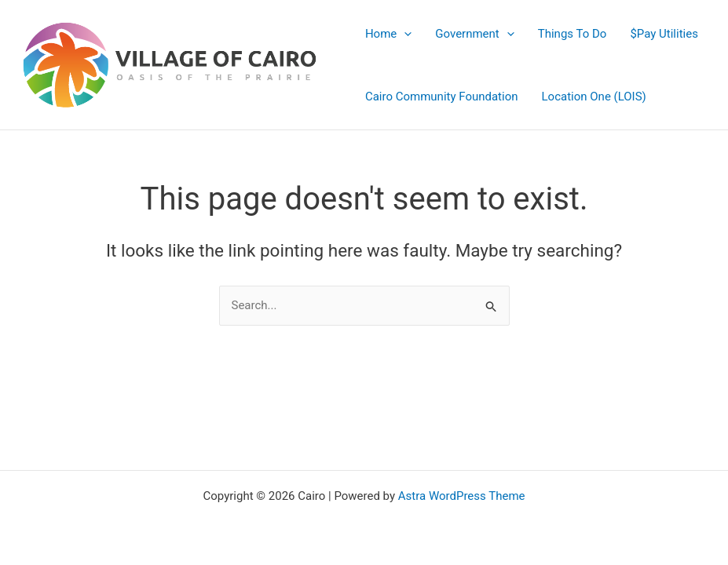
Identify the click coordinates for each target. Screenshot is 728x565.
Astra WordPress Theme (462, 496)
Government (474, 34)
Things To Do (573, 34)
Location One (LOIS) (594, 97)
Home (388, 34)
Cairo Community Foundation (442, 97)
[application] (404, 34)
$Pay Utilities (664, 34)
